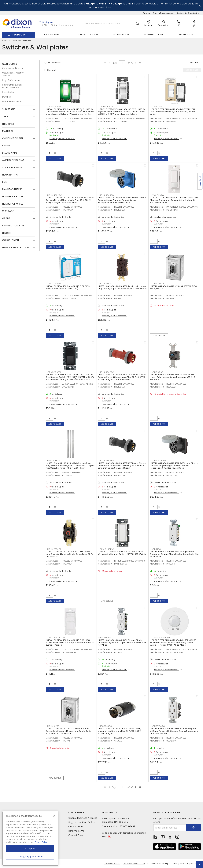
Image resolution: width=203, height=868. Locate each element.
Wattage (8, 211)
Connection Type (13, 226)
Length (7, 233)
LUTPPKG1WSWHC (55, 284)
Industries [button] (120, 35)
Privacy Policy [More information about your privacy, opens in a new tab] (41, 842)
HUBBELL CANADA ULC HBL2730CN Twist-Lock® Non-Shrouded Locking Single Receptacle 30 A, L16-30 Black (69, 554)
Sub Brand (9, 109)
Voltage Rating (12, 167)
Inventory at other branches (62, 139)
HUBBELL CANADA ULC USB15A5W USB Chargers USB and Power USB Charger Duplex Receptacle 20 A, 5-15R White (174, 731)
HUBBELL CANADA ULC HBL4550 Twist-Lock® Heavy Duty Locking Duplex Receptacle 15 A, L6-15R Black (122, 287)
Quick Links (76, 812)
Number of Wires (13, 204)
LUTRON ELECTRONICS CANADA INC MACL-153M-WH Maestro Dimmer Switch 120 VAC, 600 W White (122, 553)
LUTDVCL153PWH (54, 107)
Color (6, 146)
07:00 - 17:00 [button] (49, 25)
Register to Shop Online (188, 13)
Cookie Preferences (112, 864)
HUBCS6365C (105, 726)
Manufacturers (154, 35)
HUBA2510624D (53, 461)
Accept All (30, 848)
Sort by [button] (194, 63)
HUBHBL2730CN (54, 549)
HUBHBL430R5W (158, 461)
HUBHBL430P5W (54, 195)
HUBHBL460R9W (106, 195)
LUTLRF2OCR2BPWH (160, 638)
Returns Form (76, 831)
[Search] (111, 23)
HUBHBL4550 (104, 284)
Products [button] (19, 35)
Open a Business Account (83, 818)
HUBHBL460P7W (106, 372)
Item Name (8, 124)
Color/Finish (11, 240)
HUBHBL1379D (157, 284)
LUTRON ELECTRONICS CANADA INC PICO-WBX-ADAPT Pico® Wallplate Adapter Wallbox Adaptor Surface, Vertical (70, 643)
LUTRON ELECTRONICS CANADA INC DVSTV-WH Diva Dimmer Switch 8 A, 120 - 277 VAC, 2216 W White (173, 112)
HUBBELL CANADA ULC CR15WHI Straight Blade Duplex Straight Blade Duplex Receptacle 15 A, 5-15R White (122, 643)
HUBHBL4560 (157, 372)
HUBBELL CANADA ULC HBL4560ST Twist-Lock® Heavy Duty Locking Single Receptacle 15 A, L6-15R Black (173, 377)
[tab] (19, 64)
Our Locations (76, 827)
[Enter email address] (170, 828)
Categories (10, 64)
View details (159, 335)
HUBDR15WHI (157, 549)
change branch (68, 25)
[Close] (54, 816)
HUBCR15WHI (104, 638)
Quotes (146, 13)
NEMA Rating (10, 175)
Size (5, 182)
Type (5, 116)
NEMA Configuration (16, 247)
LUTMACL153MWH (107, 549)
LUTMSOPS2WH (158, 195)
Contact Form (76, 835)
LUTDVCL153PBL (53, 372)
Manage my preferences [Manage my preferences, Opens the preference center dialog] (30, 856)
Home (5, 41)
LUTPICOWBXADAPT (55, 638)
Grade (6, 218)
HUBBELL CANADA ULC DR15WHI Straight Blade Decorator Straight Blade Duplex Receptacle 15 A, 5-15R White (175, 554)
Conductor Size (13, 138)
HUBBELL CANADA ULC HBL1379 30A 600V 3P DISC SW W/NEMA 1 (173, 287)
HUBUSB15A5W (157, 726)
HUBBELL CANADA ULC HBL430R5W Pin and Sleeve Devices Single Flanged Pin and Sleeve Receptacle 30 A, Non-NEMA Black (174, 466)
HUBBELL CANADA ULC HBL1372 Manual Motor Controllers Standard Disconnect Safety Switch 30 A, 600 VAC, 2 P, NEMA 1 (69, 731)
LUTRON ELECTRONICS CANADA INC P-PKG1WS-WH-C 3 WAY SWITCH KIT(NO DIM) (68, 287)
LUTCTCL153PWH (106, 107)
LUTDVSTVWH (157, 107)
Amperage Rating (13, 160)
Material (8, 131)
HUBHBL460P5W (106, 461)
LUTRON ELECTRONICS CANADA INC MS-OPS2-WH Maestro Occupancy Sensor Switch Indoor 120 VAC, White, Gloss (174, 200)
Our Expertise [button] (51, 35)
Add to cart (55, 158)
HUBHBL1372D (53, 726)
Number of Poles (13, 197)
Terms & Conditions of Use (134, 863)
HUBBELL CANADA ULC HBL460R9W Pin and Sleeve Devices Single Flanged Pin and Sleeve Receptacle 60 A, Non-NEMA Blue (122, 200)
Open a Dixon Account (163, 13)
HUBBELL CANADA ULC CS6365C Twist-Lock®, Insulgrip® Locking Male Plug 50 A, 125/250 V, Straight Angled (120, 731)
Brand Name (10, 153)
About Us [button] (184, 35)
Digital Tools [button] (87, 35)
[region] (30, 839)
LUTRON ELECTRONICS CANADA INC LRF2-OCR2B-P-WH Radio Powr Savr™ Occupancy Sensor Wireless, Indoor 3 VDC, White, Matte (174, 643)
